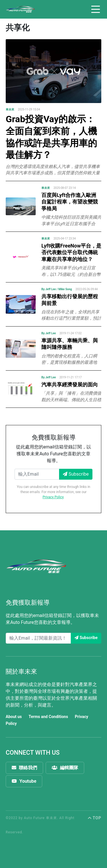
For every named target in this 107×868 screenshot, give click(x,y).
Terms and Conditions (48, 717)
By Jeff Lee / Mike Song (57, 289)
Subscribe (76, 474)
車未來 (10, 109)
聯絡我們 (24, 768)
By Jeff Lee (49, 333)
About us (14, 717)
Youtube (24, 781)
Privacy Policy (53, 497)
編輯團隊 (65, 768)
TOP (95, 818)
